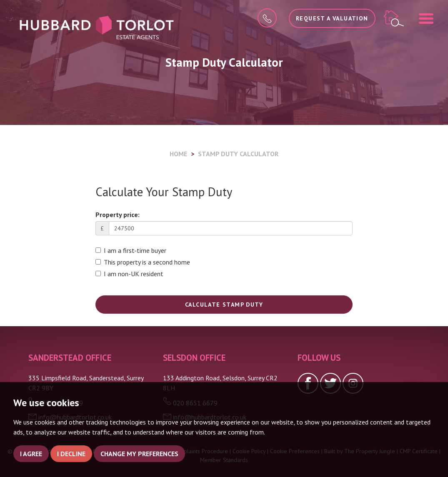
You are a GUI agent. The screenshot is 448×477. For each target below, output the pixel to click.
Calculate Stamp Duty (224, 305)
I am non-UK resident (129, 274)
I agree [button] (31, 454)
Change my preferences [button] (139, 454)
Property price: (118, 215)
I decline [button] (71, 454)
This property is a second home (143, 262)
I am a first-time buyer (131, 250)
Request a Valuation (332, 18)
